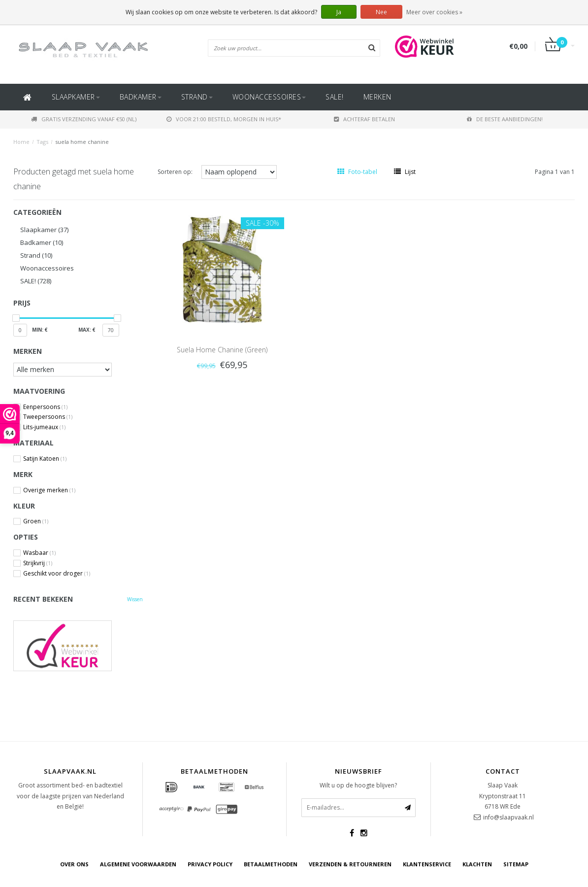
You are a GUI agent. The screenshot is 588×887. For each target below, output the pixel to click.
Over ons (74, 864)
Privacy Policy (210, 864)
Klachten (477, 864)
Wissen (135, 599)
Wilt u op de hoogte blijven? (358, 785)
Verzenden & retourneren (350, 864)
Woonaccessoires (269, 97)
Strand (197, 97)
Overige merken (49, 490)
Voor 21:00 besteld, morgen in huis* (224, 119)
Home (21, 142)
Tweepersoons (48, 417)
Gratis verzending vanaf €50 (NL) (84, 119)
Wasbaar (39, 553)
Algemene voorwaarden (138, 864)
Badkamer (141, 97)
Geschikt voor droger (57, 574)
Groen (36, 521)
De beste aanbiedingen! (505, 119)
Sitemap (516, 864)
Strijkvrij (38, 563)
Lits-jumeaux (44, 427)
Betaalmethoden (271, 864)
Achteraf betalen (364, 119)
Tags (42, 142)
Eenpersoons (45, 407)
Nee (381, 12)
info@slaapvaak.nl (508, 817)
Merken (377, 97)
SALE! (335, 97)
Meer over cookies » (434, 12)
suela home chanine (82, 142)
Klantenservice (427, 864)
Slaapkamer (76, 97)
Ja (339, 12)
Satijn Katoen (45, 459)
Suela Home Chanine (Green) (222, 350)
